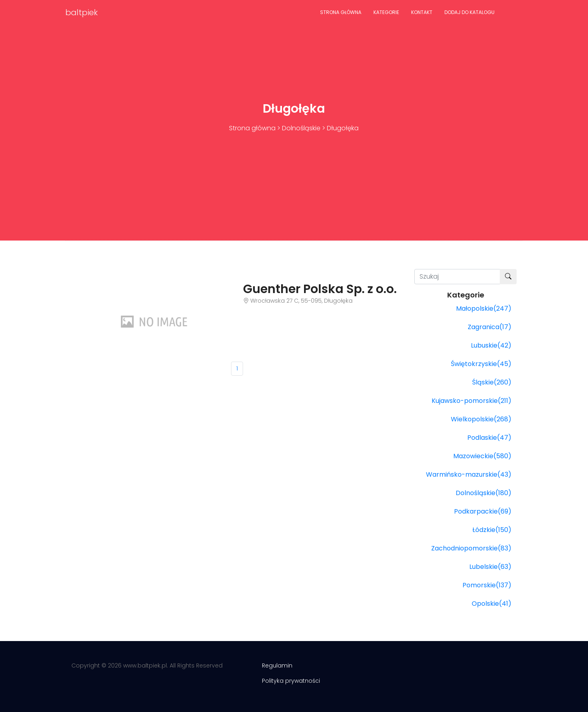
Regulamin (277, 665)
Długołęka (343, 128)
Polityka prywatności (291, 681)
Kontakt (422, 12)
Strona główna (341, 12)
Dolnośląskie (301, 128)
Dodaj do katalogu (469, 12)
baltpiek (82, 12)
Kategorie (386, 12)
